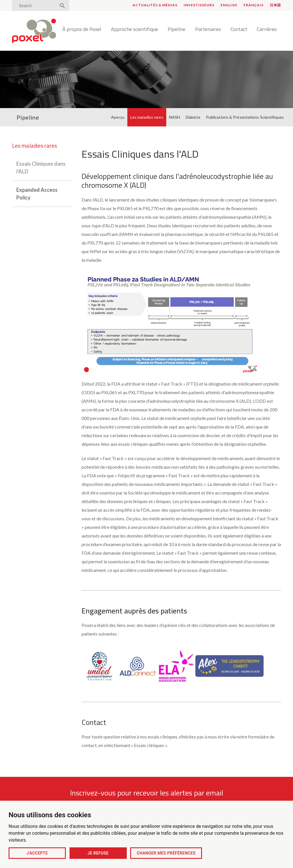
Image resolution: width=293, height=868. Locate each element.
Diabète (193, 117)
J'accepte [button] (37, 853)
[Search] (36, 5)
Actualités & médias (155, 5)
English (229, 5)
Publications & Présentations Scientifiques (245, 117)
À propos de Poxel (82, 30)
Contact (239, 30)
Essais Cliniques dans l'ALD (41, 168)
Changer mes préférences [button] (166, 853)
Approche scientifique (134, 30)
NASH (175, 117)
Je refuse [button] (98, 853)
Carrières (267, 30)
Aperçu (118, 117)
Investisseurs (199, 5)
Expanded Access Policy (37, 194)
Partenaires (208, 30)
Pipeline (177, 30)
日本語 (275, 5)
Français (254, 5)
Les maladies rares (147, 117)
